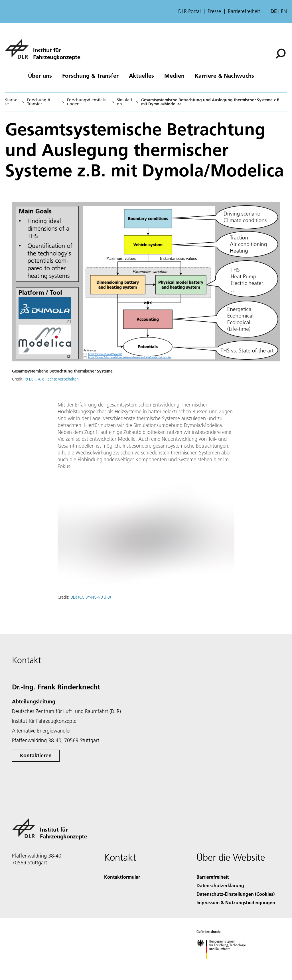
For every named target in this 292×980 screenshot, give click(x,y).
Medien (174, 75)
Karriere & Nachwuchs (224, 75)
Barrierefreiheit (244, 11)
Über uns (40, 75)
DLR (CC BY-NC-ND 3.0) (91, 597)
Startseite (12, 102)
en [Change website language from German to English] (284, 11)
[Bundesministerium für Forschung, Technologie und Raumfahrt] (224, 964)
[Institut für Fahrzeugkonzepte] (43, 49)
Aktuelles (141, 75)
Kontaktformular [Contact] (122, 877)
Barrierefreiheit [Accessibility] (213, 877)
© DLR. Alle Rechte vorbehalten (52, 379)
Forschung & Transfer (90, 75)
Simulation (124, 102)
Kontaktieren (36, 755)
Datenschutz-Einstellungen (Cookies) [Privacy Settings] (236, 894)
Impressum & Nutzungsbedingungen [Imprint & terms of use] (236, 902)
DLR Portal (189, 11)
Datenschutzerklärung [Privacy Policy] (220, 885)
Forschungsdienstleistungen (87, 102)
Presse (214, 11)
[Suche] (281, 54)
